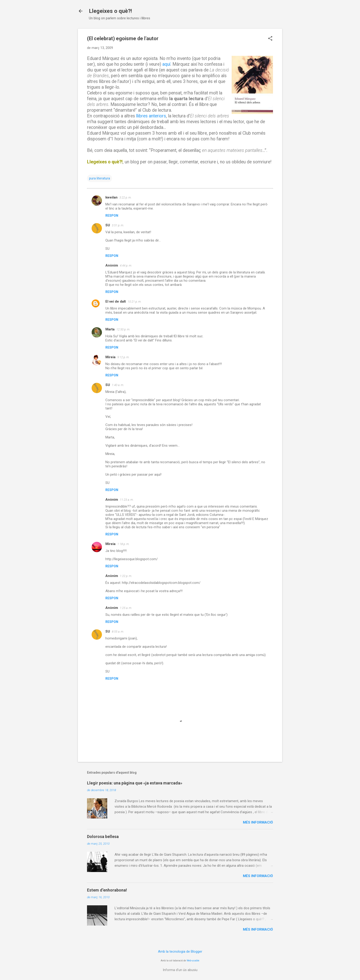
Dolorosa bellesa (103, 837)
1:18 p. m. (123, 544)
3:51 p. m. (118, 225)
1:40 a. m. (118, 385)
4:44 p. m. (126, 266)
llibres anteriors (151, 116)
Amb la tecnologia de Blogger (180, 952)
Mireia (110, 357)
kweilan (111, 197)
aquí (166, 64)
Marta (110, 329)
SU (108, 225)
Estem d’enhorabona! (107, 890)
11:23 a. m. (127, 500)
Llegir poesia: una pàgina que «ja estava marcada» (135, 783)
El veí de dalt (116, 301)
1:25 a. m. (126, 608)
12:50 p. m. (123, 329)
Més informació (258, 822)
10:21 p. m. (135, 302)
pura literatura (100, 178)
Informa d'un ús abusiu (180, 970)
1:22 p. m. (126, 576)
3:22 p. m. (125, 197)
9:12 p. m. (123, 357)
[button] (270, 39)
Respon (112, 216)
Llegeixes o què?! (110, 11)
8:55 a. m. (118, 632)
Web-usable (193, 961)
